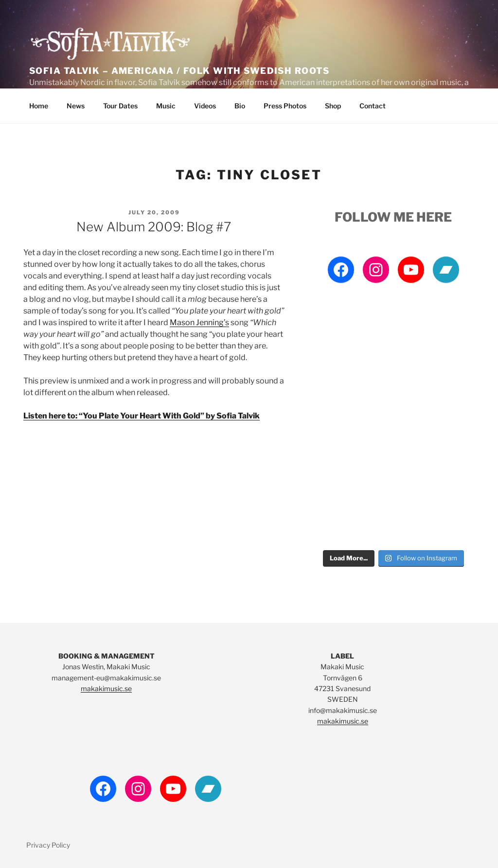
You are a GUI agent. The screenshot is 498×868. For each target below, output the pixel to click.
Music (166, 106)
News (76, 106)
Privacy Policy (48, 845)
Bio (240, 106)
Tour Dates (120, 106)
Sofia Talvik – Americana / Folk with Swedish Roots (179, 71)
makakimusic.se (106, 688)
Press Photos (285, 106)
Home (39, 106)
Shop (333, 106)
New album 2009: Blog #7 (154, 227)
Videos (205, 106)
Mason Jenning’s (199, 322)
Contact (373, 106)
